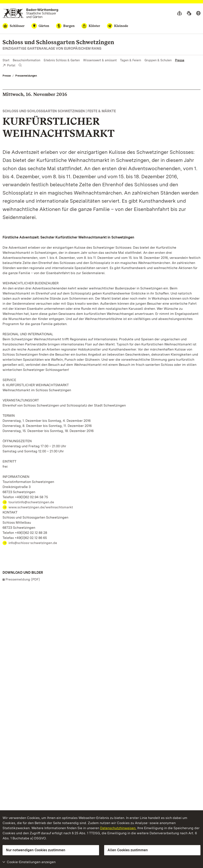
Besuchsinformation (27, 60)
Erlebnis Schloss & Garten (62, 60)
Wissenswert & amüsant (100, 60)
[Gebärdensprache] (189, 13)
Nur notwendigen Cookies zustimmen (36, 850)
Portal (9, 66)
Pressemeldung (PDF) (23, 579)
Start (6, 60)
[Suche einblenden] (20, 65)
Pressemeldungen (26, 76)
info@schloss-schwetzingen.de (33, 543)
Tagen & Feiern (131, 60)
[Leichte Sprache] (179, 13)
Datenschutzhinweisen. (118, 828)
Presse (180, 60)
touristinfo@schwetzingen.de (31, 502)
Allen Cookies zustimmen (128, 850)
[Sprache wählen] (198, 13)
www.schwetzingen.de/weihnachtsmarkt (41, 507)
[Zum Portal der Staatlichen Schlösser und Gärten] (30, 13)
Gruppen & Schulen (158, 60)
